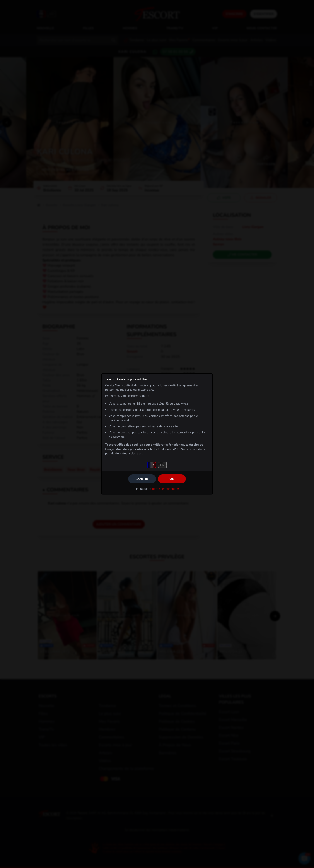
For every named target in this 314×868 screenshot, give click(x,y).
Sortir (142, 479)
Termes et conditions (166, 489)
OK (172, 479)
